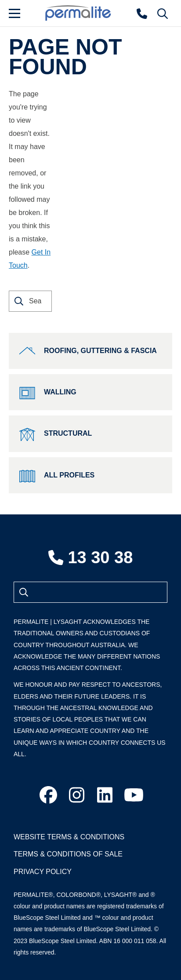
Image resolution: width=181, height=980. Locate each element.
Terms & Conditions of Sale (68, 854)
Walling (48, 392)
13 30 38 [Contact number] (91, 557)
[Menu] (22, 13)
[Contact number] (142, 13)
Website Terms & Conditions (69, 837)
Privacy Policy (43, 872)
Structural (56, 434)
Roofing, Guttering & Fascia (88, 351)
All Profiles (57, 475)
